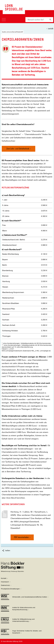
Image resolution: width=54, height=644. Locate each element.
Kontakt (4, 578)
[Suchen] (50, 20)
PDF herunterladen (21, 538)
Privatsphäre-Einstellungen (10, 589)
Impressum (5, 582)
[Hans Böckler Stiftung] (13, 571)
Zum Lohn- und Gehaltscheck (18, 149)
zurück (51, 28)
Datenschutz (5, 585)
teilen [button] (6, 550)
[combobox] (37, 20)
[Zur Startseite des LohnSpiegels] (14, 9)
